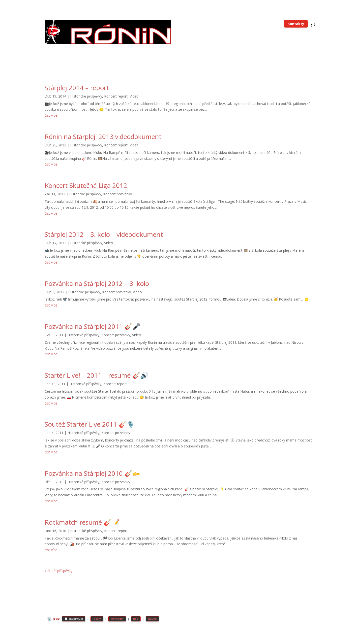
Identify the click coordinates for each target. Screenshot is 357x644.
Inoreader (118, 619)
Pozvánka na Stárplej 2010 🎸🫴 (92, 473)
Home (194, 24)
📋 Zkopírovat (74, 619)
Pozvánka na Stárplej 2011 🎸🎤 (92, 326)
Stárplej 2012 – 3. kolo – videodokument (104, 234)
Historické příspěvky (86, 96)
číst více (51, 115)
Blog (208, 24)
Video (134, 96)
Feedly (97, 619)
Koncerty (252, 24)
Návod (154, 619)
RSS (137, 619)
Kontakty (296, 24)
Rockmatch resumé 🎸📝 (82, 522)
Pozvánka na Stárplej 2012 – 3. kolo (97, 283)
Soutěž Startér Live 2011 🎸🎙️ (90, 424)
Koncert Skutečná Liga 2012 (86, 185)
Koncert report (116, 96)
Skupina (228, 24)
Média (270, 24)
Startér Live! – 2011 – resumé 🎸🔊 (96, 375)
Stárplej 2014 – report (77, 88)
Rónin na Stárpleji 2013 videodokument (103, 136)
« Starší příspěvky (59, 571)
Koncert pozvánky (118, 194)
